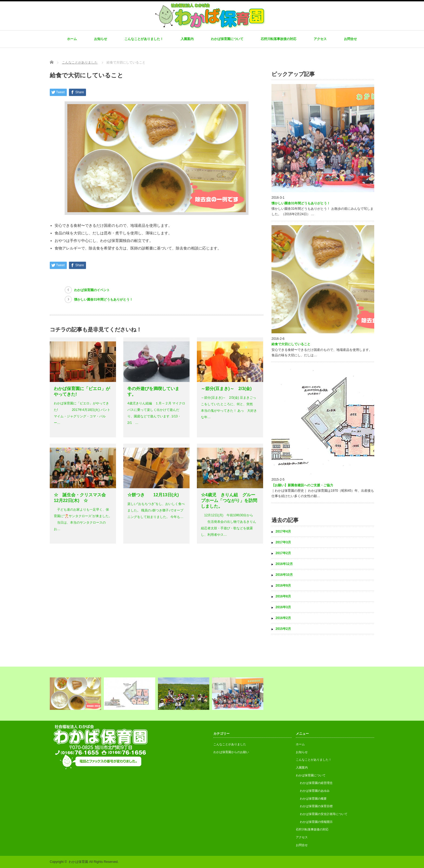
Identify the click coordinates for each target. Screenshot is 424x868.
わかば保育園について (227, 39)
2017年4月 (283, 531)
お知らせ (101, 39)
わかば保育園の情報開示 (316, 822)
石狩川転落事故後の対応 (279, 39)
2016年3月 (283, 607)
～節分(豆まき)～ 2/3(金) (226, 389)
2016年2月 (283, 618)
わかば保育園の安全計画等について (324, 814)
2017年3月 (283, 542)
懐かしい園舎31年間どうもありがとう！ (103, 300)
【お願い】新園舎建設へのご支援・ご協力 (302, 485)
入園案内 (187, 39)
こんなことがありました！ (144, 39)
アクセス (320, 39)
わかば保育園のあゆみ (315, 791)
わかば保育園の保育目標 (316, 806)
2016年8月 (283, 596)
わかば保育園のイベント (92, 290)
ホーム (72, 39)
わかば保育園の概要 (313, 799)
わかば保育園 (78, 862)
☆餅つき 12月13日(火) (153, 495)
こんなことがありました (230, 744)
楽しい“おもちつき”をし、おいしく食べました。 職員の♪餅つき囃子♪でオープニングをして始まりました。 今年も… (156, 510)
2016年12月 (284, 564)
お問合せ (350, 39)
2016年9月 (283, 586)
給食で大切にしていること (291, 344)
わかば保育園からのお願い (231, 752)
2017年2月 (283, 553)
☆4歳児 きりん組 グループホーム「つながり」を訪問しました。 (229, 500)
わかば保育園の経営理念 (316, 783)
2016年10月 (284, 575)
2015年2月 (283, 629)
